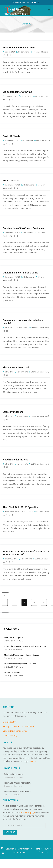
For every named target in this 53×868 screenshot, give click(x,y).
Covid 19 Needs (11, 136)
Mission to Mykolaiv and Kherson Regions (22, 655)
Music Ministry (9, 722)
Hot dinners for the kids (15, 460)
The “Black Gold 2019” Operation (21, 507)
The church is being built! (17, 368)
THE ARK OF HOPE (12, 672)
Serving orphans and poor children (18, 726)
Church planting (10, 735)
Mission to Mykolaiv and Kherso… (18, 792)
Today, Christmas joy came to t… (18, 783)
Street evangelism (13, 412)
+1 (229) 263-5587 (21, 2)
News (46, 849)
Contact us (43, 852)
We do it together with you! (17, 92)
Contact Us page (27, 812)
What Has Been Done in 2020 (19, 48)
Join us (33, 761)
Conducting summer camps (15, 731)
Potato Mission (11, 181)
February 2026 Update (14, 638)
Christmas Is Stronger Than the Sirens (20, 664)
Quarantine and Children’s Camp (20, 273)
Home (37, 849)
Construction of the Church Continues (23, 228)
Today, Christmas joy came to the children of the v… (26, 646)
